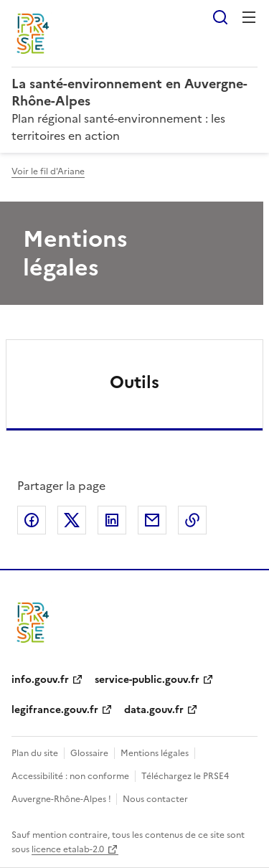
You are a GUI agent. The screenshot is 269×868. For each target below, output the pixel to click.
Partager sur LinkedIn (112, 520)
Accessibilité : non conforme (70, 776)
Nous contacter (155, 799)
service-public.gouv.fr (147, 680)
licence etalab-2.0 (68, 849)
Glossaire (89, 753)
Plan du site (35, 753)
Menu (249, 17)
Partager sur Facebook (32, 520)
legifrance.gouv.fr (55, 710)
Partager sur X (72, 520)
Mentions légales (155, 753)
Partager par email (152, 520)
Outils (134, 382)
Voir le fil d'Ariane (48, 171)
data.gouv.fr (154, 710)
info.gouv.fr (40, 680)
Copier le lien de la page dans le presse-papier (192, 520)
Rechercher (220, 17)
